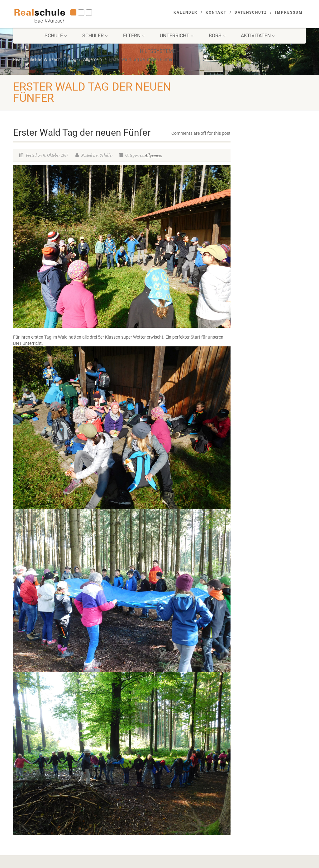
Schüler (95, 36)
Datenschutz (251, 12)
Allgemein (154, 155)
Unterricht (176, 36)
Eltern (134, 36)
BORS (217, 36)
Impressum (289, 12)
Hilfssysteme (160, 51)
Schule (56, 36)
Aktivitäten (258, 36)
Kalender (186, 12)
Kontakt (216, 12)
